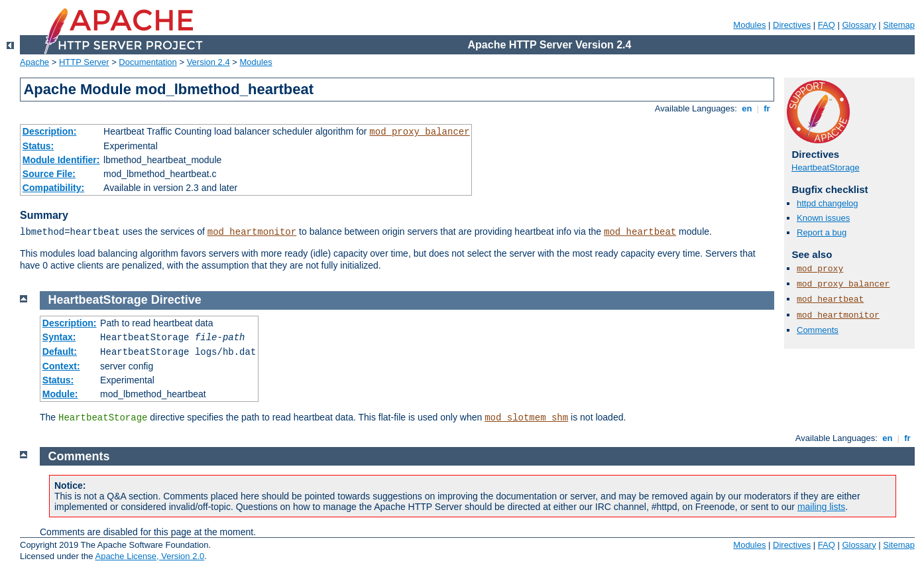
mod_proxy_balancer (419, 132)
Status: (38, 146)
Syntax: (59, 337)
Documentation (147, 62)
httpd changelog (828, 203)
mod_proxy (820, 269)
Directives (792, 25)
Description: (50, 131)
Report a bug (822, 232)
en (747, 108)
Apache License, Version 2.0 (149, 556)
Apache (34, 62)
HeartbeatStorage (826, 167)
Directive (176, 300)
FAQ (827, 25)
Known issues (823, 218)
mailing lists (821, 507)
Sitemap (899, 25)
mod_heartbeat (640, 232)
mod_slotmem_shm (526, 418)
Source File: (49, 174)
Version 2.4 (208, 62)
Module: (60, 394)
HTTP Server (84, 62)
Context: (61, 366)
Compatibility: (53, 188)
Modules (749, 25)
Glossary (859, 25)
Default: (60, 352)
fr (767, 108)
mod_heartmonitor (252, 232)
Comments (818, 330)
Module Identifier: (61, 160)
